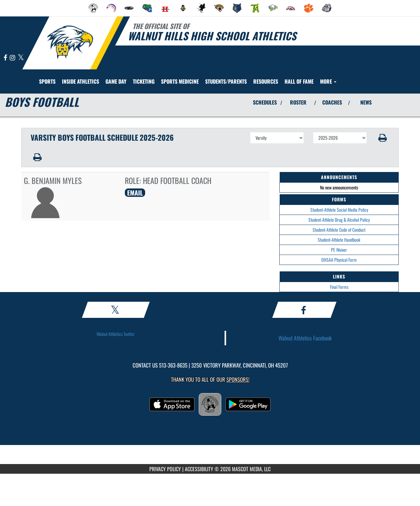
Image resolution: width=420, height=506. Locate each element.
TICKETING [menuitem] (144, 81)
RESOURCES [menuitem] (266, 81)
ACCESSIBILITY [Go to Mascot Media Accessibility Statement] (199, 469)
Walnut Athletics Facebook (305, 338)
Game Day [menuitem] (116, 81)
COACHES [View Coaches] (332, 102)
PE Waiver (339, 250)
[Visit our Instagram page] (13, 58)
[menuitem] (93, 8)
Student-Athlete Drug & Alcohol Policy (339, 220)
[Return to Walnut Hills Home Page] (70, 42)
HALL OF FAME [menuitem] (299, 81)
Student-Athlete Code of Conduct (339, 230)
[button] (383, 138)
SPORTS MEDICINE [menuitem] (180, 81)
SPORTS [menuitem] (47, 81)
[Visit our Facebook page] (6, 58)
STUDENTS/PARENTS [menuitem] (226, 81)
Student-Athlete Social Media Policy (339, 210)
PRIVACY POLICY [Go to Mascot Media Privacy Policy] (165, 469)
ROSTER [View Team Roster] (298, 102)
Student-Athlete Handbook (339, 240)
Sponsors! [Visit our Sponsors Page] (238, 379)
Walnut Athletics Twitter (116, 334)
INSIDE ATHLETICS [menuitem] (80, 81)
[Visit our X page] (21, 58)
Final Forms (339, 287)
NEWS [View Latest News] (366, 102)
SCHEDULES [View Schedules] (265, 102)
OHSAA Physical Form (339, 260)
